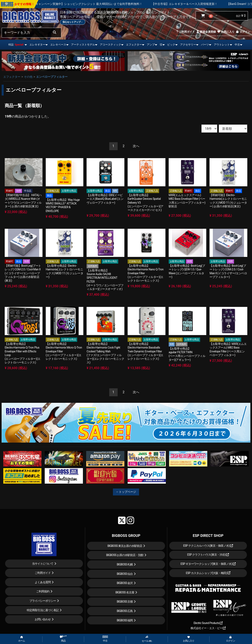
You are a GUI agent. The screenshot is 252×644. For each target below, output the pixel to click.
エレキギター (37, 45)
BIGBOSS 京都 (125, 602)
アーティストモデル (83, 45)
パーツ (205, 45)
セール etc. (147, 639)
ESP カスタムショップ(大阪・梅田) (208, 573)
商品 (63, 639)
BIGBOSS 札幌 (125, 564)
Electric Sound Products (208, 623)
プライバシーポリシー (43, 601)
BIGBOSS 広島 (125, 611)
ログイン (243, 32)
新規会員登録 (206, 32)
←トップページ (126, 492)
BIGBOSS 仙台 (125, 574)
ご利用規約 (43, 591)
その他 (28, 77)
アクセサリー (188, 45)
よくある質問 (43, 582)
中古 (237, 45)
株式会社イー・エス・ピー (208, 628)
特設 (16, 45)
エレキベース (58, 45)
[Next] (136, 146)
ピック (171, 45)
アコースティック (110, 45)
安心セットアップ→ (73, 22)
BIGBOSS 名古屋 (125, 592)
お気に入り (226, 32)
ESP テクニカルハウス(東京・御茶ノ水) (208, 546)
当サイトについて (43, 564)
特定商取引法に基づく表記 (43, 610)
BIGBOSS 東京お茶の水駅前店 (125, 546)
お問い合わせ (43, 619)
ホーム (22, 639)
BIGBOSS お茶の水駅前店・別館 (125, 555)
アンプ (151, 45)
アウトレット (222, 45)
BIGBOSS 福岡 (125, 620)
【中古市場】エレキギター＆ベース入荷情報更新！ (202, 4)
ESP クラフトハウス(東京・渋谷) (208, 555)
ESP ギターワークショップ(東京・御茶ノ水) (208, 564)
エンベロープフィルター (52, 77)
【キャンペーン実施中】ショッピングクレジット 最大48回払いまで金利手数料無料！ (105, 4)
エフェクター (134, 45)
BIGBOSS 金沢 (125, 583)
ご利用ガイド (186, 32)
